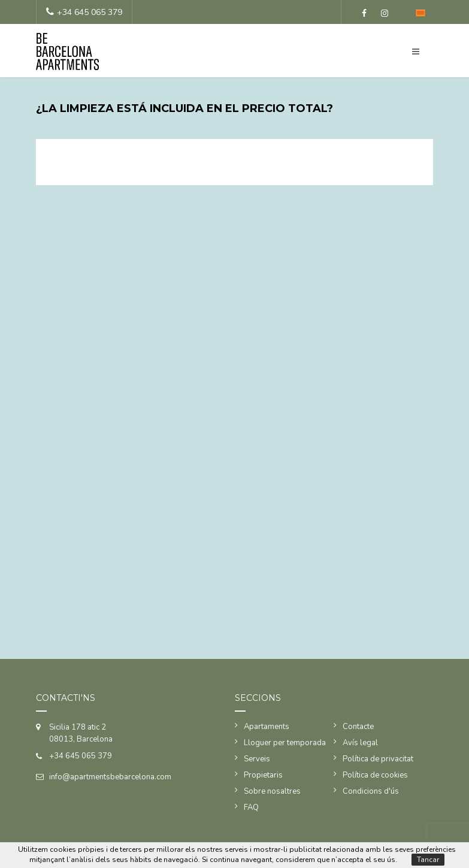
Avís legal (360, 743)
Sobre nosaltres (272, 791)
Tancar (428, 860)
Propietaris (263, 775)
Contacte (358, 727)
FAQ (251, 807)
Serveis (257, 759)
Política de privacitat (378, 759)
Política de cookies (375, 775)
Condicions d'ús (371, 791)
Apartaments (267, 727)
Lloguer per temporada (285, 743)
